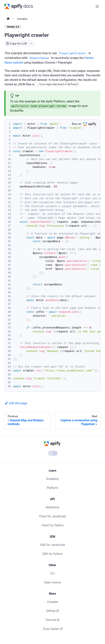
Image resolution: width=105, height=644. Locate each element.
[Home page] (8, 19)
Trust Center (52, 629)
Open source (53, 582)
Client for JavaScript (53, 516)
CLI (52, 573)
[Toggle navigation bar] (97, 6)
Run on (85, 124)
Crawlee (52, 602)
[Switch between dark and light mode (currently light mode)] (53, 453)
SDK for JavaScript (52, 545)
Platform (52, 488)
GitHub (52, 611)
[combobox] (31, 44)
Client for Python (52, 525)
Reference (53, 507)
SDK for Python (53, 554)
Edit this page (16, 403)
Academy (52, 479)
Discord (53, 620)
